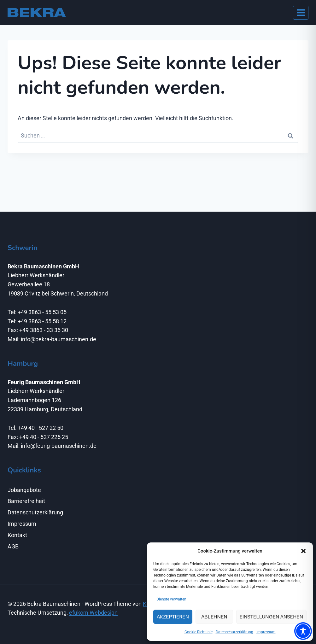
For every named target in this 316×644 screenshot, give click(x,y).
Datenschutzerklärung (234, 632)
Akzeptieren (173, 617)
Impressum (266, 632)
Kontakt (17, 535)
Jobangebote (24, 490)
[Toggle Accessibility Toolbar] (303, 631)
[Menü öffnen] (301, 12)
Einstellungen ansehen (271, 617)
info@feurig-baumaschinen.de (59, 446)
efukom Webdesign (93, 613)
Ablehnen (214, 617)
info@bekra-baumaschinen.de (59, 339)
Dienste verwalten (171, 599)
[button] (303, 551)
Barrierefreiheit (26, 501)
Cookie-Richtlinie (199, 632)
